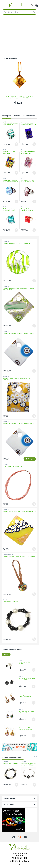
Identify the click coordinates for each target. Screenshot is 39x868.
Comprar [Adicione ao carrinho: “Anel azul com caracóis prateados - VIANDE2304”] (34, 144)
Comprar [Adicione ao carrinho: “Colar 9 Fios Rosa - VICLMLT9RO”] (34, 504)
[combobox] (17, 12)
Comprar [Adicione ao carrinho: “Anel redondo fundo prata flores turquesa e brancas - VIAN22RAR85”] (16, 202)
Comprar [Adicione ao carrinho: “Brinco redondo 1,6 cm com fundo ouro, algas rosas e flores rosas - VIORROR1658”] (34, 736)
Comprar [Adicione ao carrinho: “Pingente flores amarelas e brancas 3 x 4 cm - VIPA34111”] (34, 416)
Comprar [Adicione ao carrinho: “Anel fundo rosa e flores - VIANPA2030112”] (34, 173)
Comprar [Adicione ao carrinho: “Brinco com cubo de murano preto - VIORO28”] (34, 686)
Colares (5, 464)
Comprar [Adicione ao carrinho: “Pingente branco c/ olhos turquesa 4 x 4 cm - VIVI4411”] (31, 459)
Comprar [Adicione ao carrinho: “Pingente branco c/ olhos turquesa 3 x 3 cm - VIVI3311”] (34, 371)
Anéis (5, 121)
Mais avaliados (29, 116)
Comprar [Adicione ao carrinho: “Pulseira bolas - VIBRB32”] (34, 639)
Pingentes (6, 241)
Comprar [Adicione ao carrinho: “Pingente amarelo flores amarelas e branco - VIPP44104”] (34, 549)
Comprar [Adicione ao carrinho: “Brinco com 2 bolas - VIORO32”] (34, 670)
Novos (17, 116)
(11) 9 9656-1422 (19, 858)
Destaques (6, 116)
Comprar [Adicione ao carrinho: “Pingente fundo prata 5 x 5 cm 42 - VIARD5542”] (34, 281)
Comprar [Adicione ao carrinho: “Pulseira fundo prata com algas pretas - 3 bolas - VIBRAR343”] (34, 785)
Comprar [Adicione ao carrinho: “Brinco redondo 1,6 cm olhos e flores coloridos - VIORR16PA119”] (34, 719)
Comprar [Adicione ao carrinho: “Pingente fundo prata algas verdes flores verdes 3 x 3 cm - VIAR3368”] (34, 326)
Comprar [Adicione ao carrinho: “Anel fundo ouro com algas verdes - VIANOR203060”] (16, 173)
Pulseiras (6, 600)
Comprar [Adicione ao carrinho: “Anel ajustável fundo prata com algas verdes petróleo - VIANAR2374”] (16, 144)
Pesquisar (34, 12)
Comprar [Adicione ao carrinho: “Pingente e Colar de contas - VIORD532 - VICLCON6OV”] (34, 594)
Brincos (21, 660)
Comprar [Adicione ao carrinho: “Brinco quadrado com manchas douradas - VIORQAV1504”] (34, 703)
